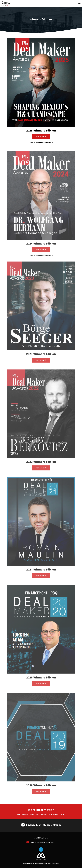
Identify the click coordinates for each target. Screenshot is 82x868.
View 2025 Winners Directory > (41, 142)
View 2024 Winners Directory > (41, 259)
